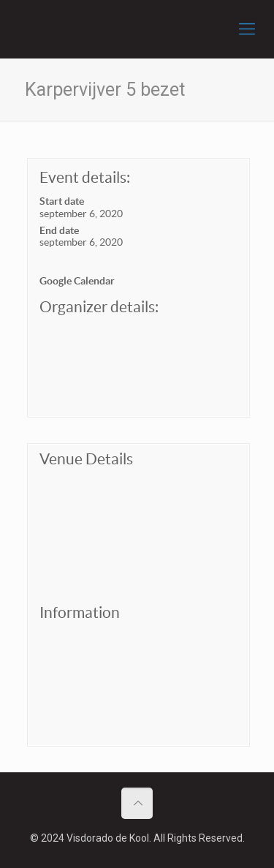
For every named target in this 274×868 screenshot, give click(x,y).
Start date (62, 201)
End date (59, 230)
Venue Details (86, 459)
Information (80, 612)
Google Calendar (77, 281)
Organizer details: (99, 307)
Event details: (85, 177)
